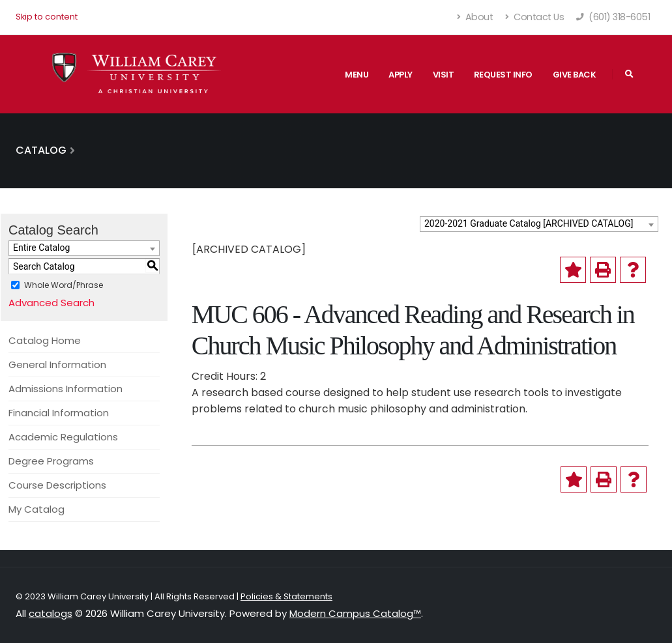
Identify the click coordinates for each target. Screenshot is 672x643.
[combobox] (539, 224)
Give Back (575, 75)
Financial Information (59, 413)
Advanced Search (51, 303)
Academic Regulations (63, 437)
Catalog (41, 150)
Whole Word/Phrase (64, 285)
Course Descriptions (57, 485)
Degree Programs (51, 461)
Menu (357, 75)
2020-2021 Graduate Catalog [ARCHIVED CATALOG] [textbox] (529, 223)
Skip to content (47, 17)
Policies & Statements (286, 596)
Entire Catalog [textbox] (41, 248)
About (475, 17)
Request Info (503, 75)
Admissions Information (66, 389)
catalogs (51, 613)
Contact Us (534, 17)
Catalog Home (45, 340)
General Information (57, 364)
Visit (444, 75)
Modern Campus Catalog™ (355, 613)
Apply (401, 75)
